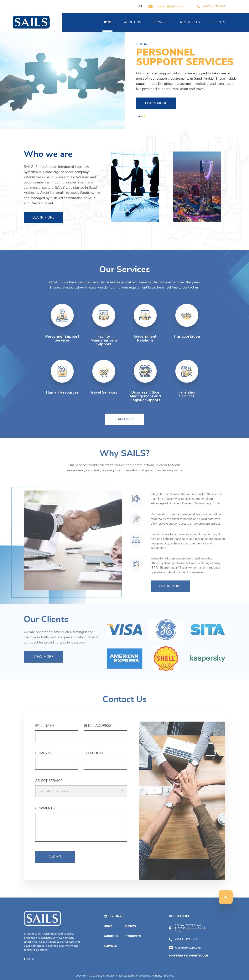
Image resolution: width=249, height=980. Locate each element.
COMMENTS (45, 808)
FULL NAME (45, 726)
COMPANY (44, 753)
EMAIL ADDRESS (98, 726)
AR (140, 7)
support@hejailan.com (166, 7)
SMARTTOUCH (199, 956)
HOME (107, 22)
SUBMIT (55, 857)
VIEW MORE (43, 657)
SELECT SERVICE (49, 781)
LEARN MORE (156, 103)
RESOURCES (190, 22)
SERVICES (161, 22)
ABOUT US (133, 22)
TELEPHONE (94, 753)
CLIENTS (218, 22)
